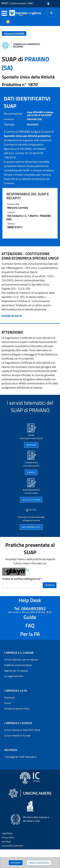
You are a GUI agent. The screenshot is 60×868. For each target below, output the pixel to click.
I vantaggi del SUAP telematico (20, 757)
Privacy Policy (8, 837)
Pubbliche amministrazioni (18, 665)
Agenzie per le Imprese (16, 671)
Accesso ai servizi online (17, 709)
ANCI (31, 3)
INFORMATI (16, 863)
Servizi (8, 703)
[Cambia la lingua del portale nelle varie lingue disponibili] (8, 22)
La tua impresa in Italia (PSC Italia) (22, 730)
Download (9, 697)
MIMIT (5, 3)
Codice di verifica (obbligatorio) (22, 579)
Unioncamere (18, 3)
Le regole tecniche (14, 676)
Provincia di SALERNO (14, 33)
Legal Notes (7, 833)
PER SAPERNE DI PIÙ (31, 527)
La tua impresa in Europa (17, 735)
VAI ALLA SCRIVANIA (31, 500)
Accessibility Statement (13, 846)
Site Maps (6, 841)
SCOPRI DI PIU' (12, 316)
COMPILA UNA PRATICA (39, 863)
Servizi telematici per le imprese (21, 660)
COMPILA (31, 472)
